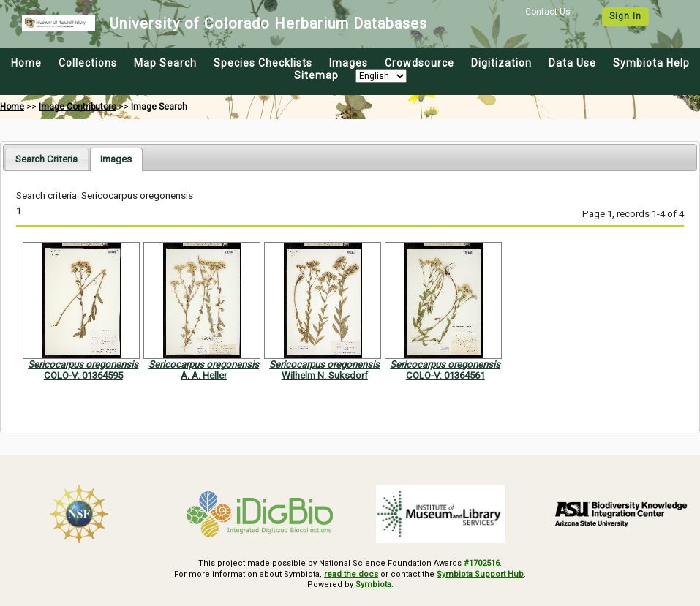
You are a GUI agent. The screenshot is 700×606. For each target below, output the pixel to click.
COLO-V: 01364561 (445, 375)
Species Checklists (263, 63)
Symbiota (373, 584)
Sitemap (316, 75)
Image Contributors (78, 107)
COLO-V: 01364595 (83, 375)
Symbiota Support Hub (480, 574)
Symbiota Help (651, 63)
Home (26, 63)
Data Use (572, 63)
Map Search (165, 63)
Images (349, 63)
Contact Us (548, 12)
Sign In (625, 16)
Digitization (501, 63)
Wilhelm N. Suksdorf (325, 375)
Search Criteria (46, 159)
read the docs (351, 574)
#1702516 (482, 563)
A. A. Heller (204, 375)
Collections (88, 63)
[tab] (46, 159)
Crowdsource (419, 63)
